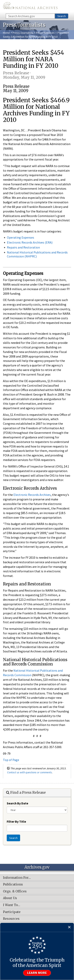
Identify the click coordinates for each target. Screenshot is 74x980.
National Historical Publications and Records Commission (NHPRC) (37, 254)
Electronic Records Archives (32, 495)
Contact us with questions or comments (30, 772)
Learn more (37, 973)
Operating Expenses (21, 237)
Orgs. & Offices (15, 891)
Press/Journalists (23, 33)
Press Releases (45, 33)
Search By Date (17, 803)
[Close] (69, 927)
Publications (13, 884)
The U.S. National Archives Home (30, 6)
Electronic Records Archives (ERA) (30, 242)
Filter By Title (16, 821)
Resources (11, 919)
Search (62, 16)
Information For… (17, 878)
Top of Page (11, 760)
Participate (12, 912)
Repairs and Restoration (23, 247)
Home (6, 33)
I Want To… (12, 905)
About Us (10, 898)
